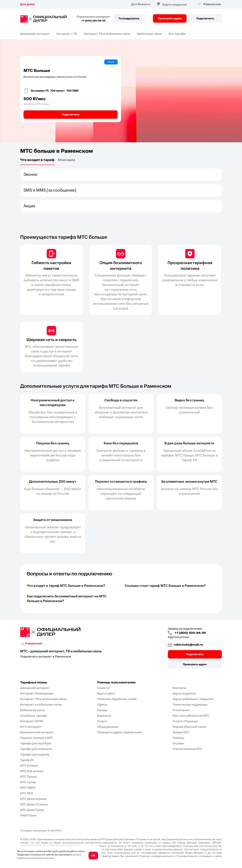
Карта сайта (106, 694)
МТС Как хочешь (32, 771)
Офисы (102, 705)
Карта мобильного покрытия (193, 699)
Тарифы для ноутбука (36, 743)
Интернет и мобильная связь (41, 705)
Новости (103, 688)
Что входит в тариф (37, 160)
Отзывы (178, 743)
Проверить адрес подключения (120, 732)
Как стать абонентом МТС (191, 716)
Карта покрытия (175, 5)
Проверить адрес (170, 18)
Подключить (205, 18)
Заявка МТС (181, 732)
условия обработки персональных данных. (49, 856)
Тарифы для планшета (36, 749)
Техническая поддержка (190, 705)
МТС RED (27, 793)
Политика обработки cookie (117, 699)
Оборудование (108, 727)
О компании (181, 710)
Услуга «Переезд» (186, 721)
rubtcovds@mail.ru (188, 645)
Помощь (178, 738)
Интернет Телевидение (37, 694)
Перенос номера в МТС (37, 738)
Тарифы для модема (35, 755)
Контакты (179, 688)
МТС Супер (28, 782)
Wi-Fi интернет (31, 727)
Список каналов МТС (187, 749)
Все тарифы (177, 34)
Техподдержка (129, 18)
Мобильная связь (149, 34)
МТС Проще (28, 777)
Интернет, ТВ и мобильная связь (107, 34)
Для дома (27, 4)
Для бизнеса (141, 4)
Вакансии (104, 716)
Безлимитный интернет (37, 732)
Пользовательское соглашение (194, 856)
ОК (93, 856)
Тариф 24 (27, 760)
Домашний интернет (35, 34)
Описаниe (67, 160)
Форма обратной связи (189, 727)
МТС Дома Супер (32, 810)
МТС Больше (29, 766)
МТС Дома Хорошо (33, 799)
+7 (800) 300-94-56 (93, 21)
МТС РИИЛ (28, 788)
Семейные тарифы (34, 716)
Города (102, 710)
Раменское (34, 643)
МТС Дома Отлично (34, 804)
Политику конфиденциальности (157, 856)
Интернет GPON (32, 721)
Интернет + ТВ (67, 34)
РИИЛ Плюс (28, 816)
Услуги (102, 721)
